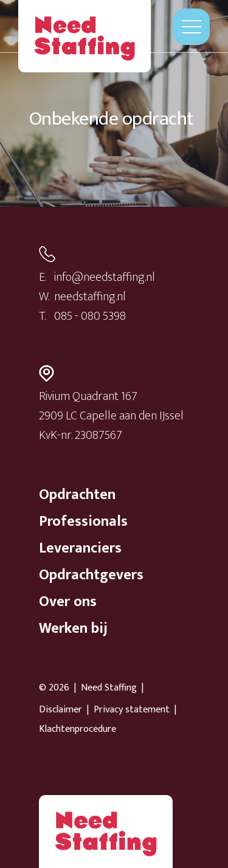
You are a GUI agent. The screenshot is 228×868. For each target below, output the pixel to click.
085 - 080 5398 (90, 316)
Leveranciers (80, 548)
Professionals (83, 522)
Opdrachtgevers (91, 575)
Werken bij (73, 629)
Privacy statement (132, 710)
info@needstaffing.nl (105, 277)
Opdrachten (77, 495)
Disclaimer (60, 710)
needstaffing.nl (90, 297)
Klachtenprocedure (78, 729)
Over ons (68, 602)
